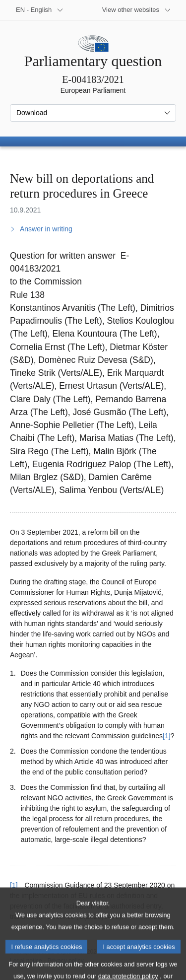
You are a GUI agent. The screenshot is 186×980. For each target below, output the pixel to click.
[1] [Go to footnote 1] (167, 736)
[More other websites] (137, 10)
